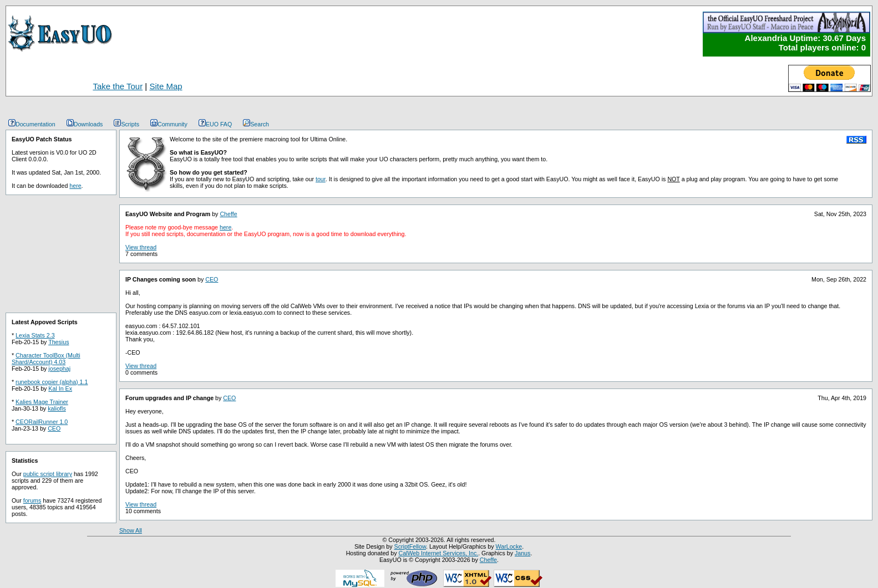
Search (256, 124)
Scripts (126, 124)
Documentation (32, 124)
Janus (522, 553)
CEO (54, 428)
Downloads (85, 124)
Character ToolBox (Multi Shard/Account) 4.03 (46, 359)
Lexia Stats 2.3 (35, 335)
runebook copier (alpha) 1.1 (52, 382)
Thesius (59, 342)
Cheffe (228, 214)
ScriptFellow (410, 546)
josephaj (59, 369)
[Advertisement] (399, 76)
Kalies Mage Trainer (42, 402)
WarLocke (509, 546)
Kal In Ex (60, 388)
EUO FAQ (215, 124)
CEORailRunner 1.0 (42, 422)
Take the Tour (118, 86)
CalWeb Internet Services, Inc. (438, 553)
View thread (141, 247)
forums (32, 500)
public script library (48, 474)
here (75, 186)
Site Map (166, 86)
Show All (131, 530)
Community (169, 124)
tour (321, 179)
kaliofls (57, 408)
